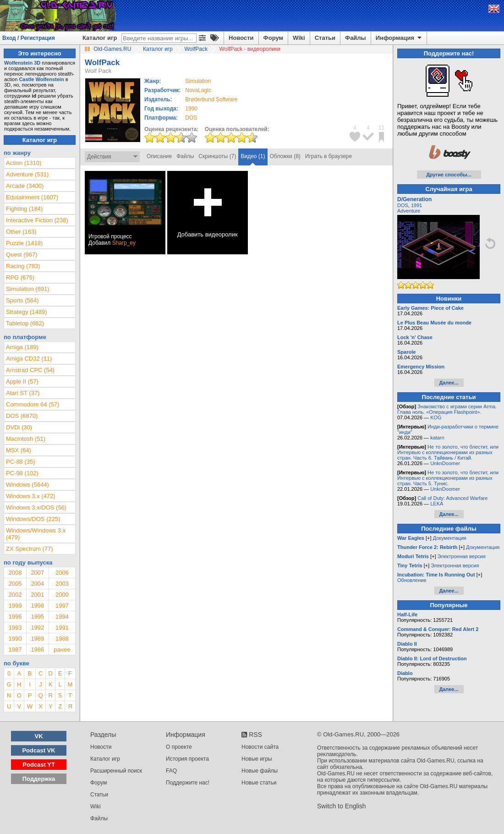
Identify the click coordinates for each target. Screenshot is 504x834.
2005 (15, 584)
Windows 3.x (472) (31, 496)
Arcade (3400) (25, 186)
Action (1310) (24, 163)
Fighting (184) (24, 209)
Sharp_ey (124, 243)
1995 (37, 617)
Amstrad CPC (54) (30, 370)
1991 (62, 628)
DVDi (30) (19, 427)
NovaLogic (198, 90)
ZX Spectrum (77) (30, 549)
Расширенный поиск (116, 771)
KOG (436, 417)
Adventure (409, 211)
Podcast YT (39, 765)
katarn (437, 438)
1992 (37, 628)
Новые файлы (260, 771)
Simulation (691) (28, 289)
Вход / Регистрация (29, 38)
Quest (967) (22, 255)
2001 (37, 595)
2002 (15, 595)
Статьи (325, 38)
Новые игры (257, 759)
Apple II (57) (22, 381)
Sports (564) (22, 300)
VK (39, 736)
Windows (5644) (27, 485)
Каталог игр (100, 38)
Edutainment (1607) (32, 197)
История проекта (187, 759)
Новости (241, 38)
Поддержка (39, 779)
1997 (62, 606)
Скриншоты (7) (217, 156)
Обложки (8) (285, 156)
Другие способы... (449, 175)
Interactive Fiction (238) (37, 220)
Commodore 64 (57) (33, 404)
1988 (62, 639)
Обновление (412, 580)
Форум (273, 38)
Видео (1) (253, 156)
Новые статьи (259, 783)
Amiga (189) (22, 347)
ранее (62, 650)
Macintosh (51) (26, 439)
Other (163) (21, 232)
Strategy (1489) (27, 312)
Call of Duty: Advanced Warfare (452, 498)
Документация (450, 538)
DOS (403, 205)
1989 (37, 639)
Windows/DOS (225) (33, 519)
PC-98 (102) (22, 473)
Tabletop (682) (25, 323)
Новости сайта (260, 747)
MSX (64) (19, 450)
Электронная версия (462, 556)
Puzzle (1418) (24, 243)
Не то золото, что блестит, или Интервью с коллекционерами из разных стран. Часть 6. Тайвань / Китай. (448, 452)
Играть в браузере (329, 156)
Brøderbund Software (211, 99)
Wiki (299, 38)
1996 (15, 617)
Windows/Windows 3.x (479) (36, 534)
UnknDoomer (445, 463)
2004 (37, 584)
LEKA (437, 504)
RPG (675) (20, 277)
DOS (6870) (22, 416)
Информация (399, 38)
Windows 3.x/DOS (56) (36, 508)
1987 (15, 650)
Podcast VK (38, 750)
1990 (191, 109)
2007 (37, 573)
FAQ (171, 771)
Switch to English (342, 806)
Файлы (356, 38)
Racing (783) (23, 266)
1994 (62, 617)
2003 (62, 584)
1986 (37, 650)
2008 (15, 573)
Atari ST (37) (23, 393)
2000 (62, 595)
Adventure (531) (27, 174)
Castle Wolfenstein (41, 79)
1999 (15, 606)
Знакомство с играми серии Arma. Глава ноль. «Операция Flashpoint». (447, 409)
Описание (159, 156)
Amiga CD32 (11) (29, 359)
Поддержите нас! (188, 783)
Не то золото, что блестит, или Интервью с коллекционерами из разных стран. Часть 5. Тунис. (448, 478)
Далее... (449, 383)
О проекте (179, 747)
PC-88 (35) (21, 462)
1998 (37, 606)
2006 (62, 573)
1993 (15, 628)
